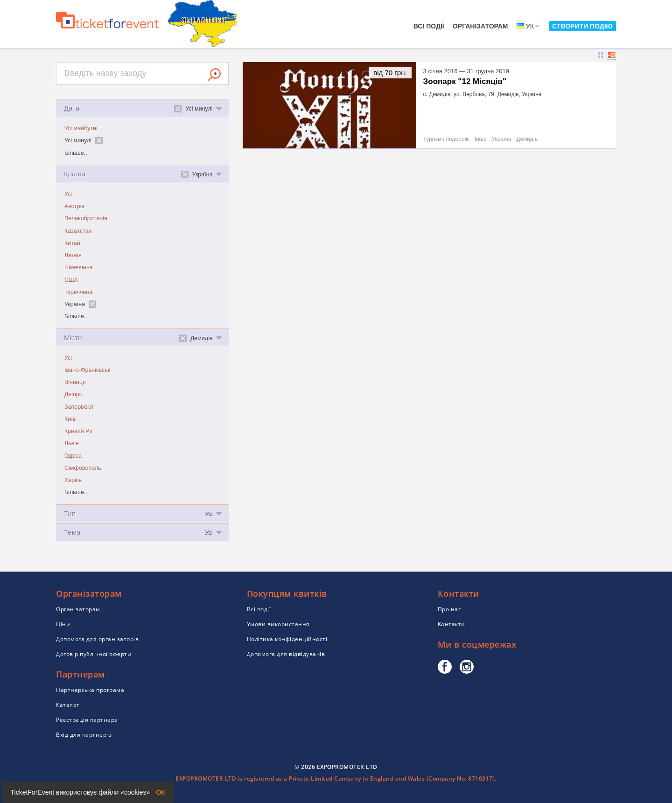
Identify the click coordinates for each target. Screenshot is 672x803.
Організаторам (480, 26)
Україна (501, 139)
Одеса (73, 456)
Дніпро (73, 394)
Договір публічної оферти (94, 654)
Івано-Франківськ (87, 370)
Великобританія (86, 218)
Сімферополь (83, 468)
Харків (73, 480)
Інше (481, 139)
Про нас (450, 609)
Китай (72, 243)
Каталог (68, 705)
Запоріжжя (79, 407)
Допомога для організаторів (97, 639)
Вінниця (75, 382)
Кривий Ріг (79, 431)
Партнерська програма (90, 690)
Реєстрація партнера (87, 720)
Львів (72, 443)
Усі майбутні (81, 128)
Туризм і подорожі (446, 139)
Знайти (214, 75)
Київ (70, 419)
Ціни (63, 624)
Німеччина (79, 267)
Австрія (74, 206)
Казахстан (78, 231)
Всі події (429, 26)
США (71, 280)
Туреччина (78, 292)
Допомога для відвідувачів (286, 654)
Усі (68, 194)
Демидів (527, 139)
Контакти (451, 624)
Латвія (73, 255)
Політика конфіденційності (287, 639)
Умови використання (278, 624)
